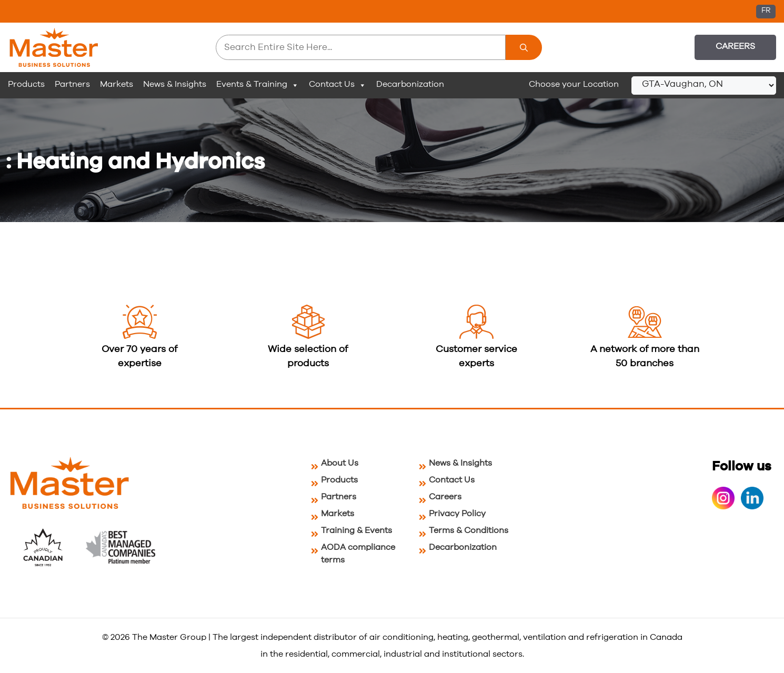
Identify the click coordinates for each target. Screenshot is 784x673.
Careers (735, 46)
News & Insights (175, 84)
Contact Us (338, 85)
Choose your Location (574, 84)
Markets (117, 84)
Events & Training (258, 85)
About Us (340, 463)
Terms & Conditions (469, 530)
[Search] (524, 47)
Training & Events (356, 530)
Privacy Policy (457, 514)
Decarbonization (410, 84)
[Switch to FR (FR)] (766, 12)
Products (26, 84)
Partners (72, 84)
